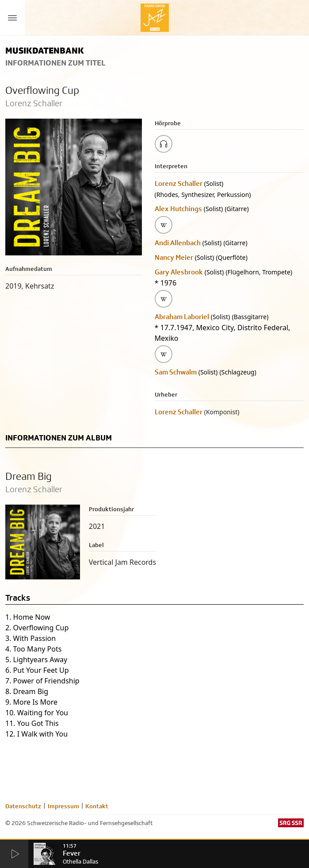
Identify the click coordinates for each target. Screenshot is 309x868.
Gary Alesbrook (179, 272)
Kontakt (97, 806)
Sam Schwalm (176, 372)
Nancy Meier (174, 257)
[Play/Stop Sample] (164, 144)
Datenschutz (23, 806)
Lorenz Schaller (179, 183)
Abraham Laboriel (182, 317)
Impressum (63, 806)
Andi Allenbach (178, 243)
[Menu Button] (12, 18)
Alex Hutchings (178, 209)
